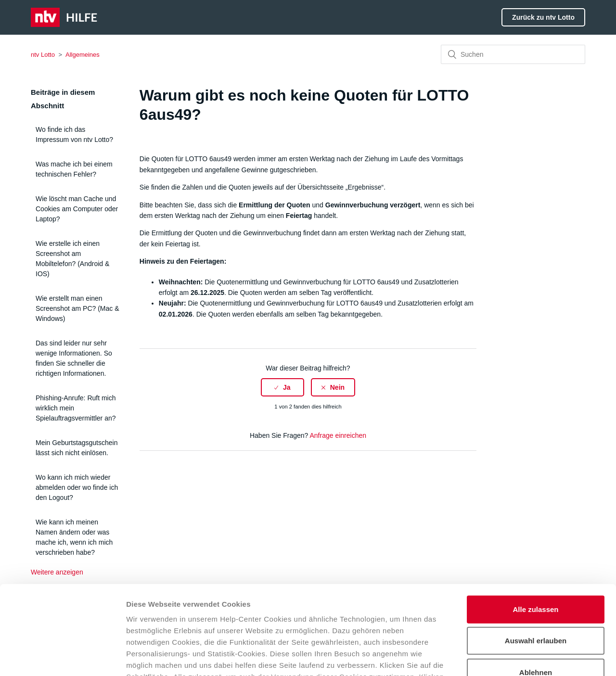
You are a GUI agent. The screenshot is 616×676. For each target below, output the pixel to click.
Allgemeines (83, 55)
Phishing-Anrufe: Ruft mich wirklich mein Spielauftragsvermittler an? (76, 408)
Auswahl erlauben (536, 560)
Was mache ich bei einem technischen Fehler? (74, 169)
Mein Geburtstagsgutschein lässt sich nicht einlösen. (77, 448)
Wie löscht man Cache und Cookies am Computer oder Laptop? (77, 209)
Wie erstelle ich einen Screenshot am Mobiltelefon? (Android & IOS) (72, 259)
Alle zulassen (535, 529)
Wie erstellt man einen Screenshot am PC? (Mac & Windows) (77, 308)
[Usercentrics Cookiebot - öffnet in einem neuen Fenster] (62, 657)
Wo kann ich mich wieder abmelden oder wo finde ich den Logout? (77, 487)
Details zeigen (512, 657)
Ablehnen (536, 592)
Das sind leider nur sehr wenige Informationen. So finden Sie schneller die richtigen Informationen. (74, 358)
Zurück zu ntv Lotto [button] (543, 17)
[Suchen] (513, 54)
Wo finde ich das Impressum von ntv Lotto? (74, 134)
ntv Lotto (43, 55)
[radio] (282, 387)
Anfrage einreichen (338, 435)
